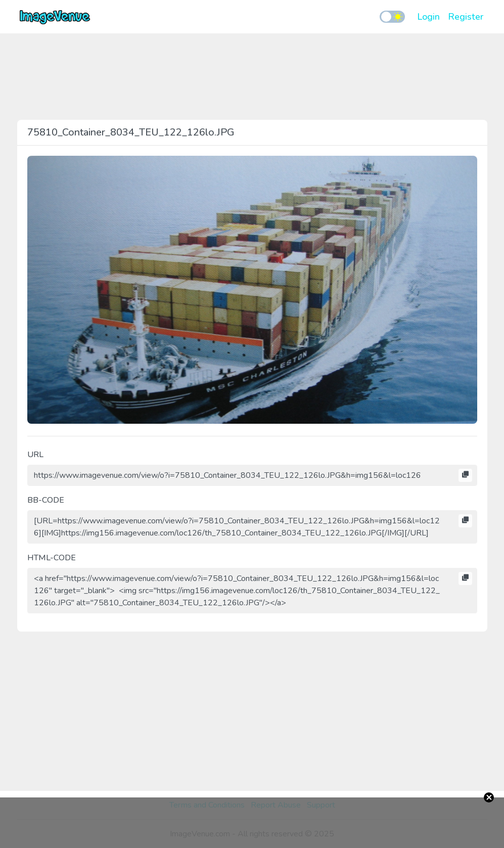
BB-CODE (46, 500)
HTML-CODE (52, 558)
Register (466, 17)
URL (35, 455)
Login (428, 17)
